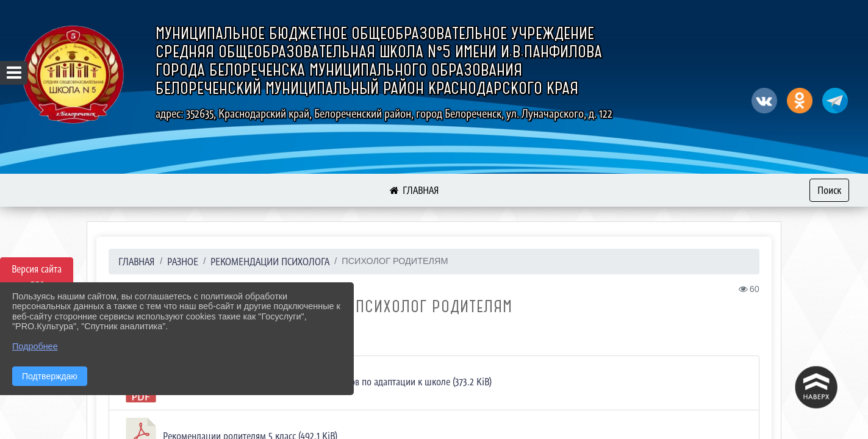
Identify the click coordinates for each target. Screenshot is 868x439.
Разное (183, 262)
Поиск (829, 190)
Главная (137, 262)
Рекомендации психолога (270, 262)
